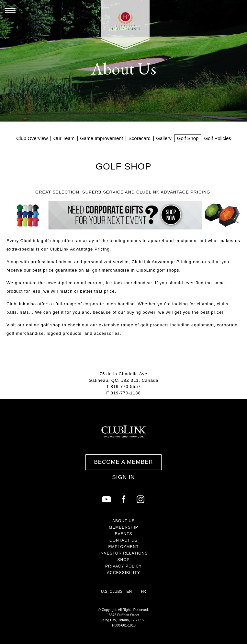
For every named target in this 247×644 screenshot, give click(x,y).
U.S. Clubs (112, 591)
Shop (123, 560)
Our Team (64, 138)
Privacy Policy (123, 566)
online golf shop (43, 325)
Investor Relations (124, 553)
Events (123, 534)
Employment (123, 547)
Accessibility (123, 573)
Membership (123, 527)
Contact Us (123, 540)
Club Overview (32, 138)
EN (129, 591)
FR (143, 591)
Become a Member (123, 462)
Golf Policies (217, 138)
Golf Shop (188, 138)
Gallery (164, 138)
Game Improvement (101, 138)
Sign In (123, 477)
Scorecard (140, 138)
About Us (123, 521)
